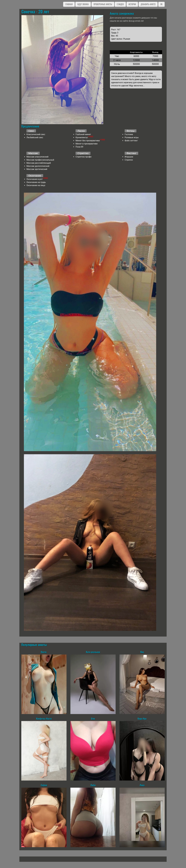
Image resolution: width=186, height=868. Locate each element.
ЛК (161, 4)
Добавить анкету (148, 4)
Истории (132, 4)
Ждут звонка (83, 4)
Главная (69, 4)
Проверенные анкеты (103, 4)
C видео (120, 4)
